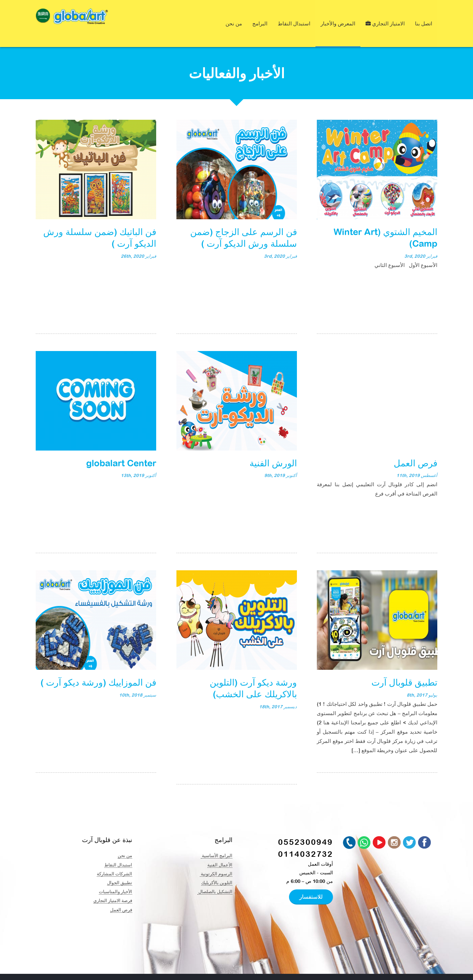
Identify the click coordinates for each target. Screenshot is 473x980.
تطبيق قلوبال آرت (404, 668)
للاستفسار (311, 882)
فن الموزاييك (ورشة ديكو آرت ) (98, 668)
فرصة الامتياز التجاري (113, 886)
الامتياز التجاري (385, 16)
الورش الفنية (273, 448)
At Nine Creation (217, 970)
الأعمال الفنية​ (220, 850)
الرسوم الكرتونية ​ (216, 859)
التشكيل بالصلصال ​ (215, 877)
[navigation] (43, 17)
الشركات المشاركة (114, 859)
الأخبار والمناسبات (116, 877)
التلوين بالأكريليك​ (217, 868)
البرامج (260, 16)
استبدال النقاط (294, 16)
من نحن (234, 16)
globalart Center (121, 448)
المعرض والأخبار (338, 16)
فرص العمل (416, 448)
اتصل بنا (424, 16)
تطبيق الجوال (120, 868)
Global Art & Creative (102, 970)
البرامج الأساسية (217, 841)
